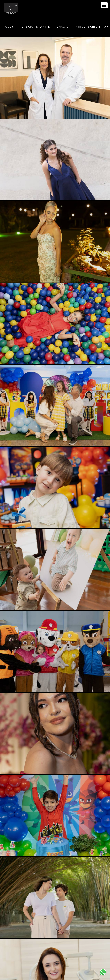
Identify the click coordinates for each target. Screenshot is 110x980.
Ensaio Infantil (36, 27)
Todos (9, 27)
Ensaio (63, 27)
